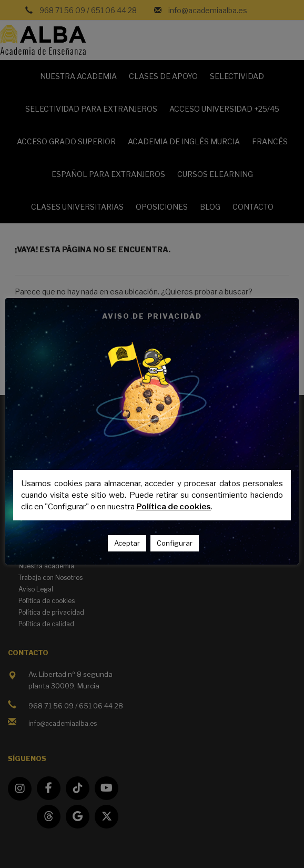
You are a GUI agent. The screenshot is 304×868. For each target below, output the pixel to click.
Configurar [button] (175, 543)
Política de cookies (174, 507)
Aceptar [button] (127, 543)
